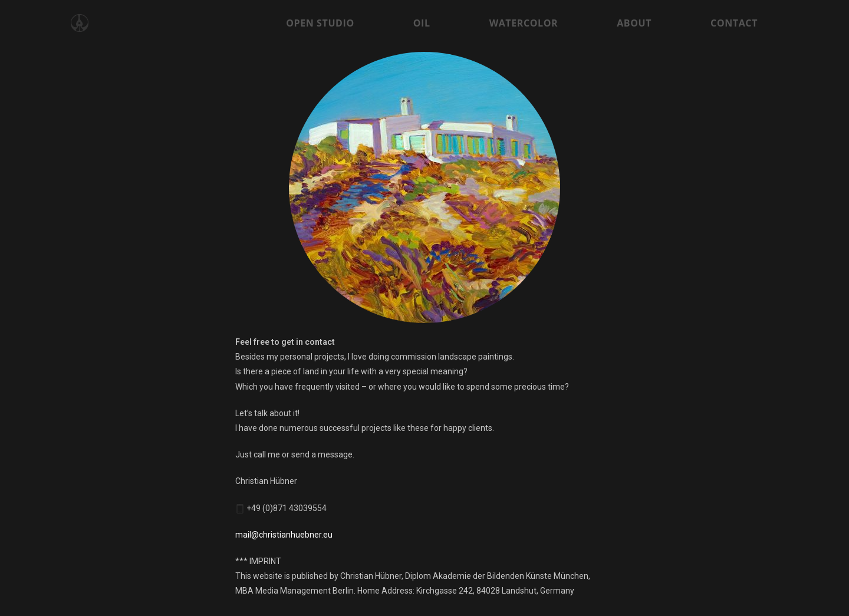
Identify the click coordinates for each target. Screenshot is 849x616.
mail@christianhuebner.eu (284, 535)
